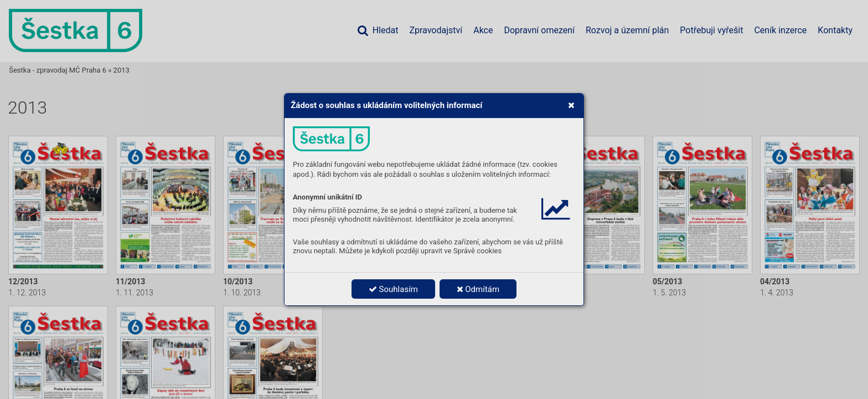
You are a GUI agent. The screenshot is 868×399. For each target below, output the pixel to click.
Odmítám (478, 289)
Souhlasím (393, 289)
